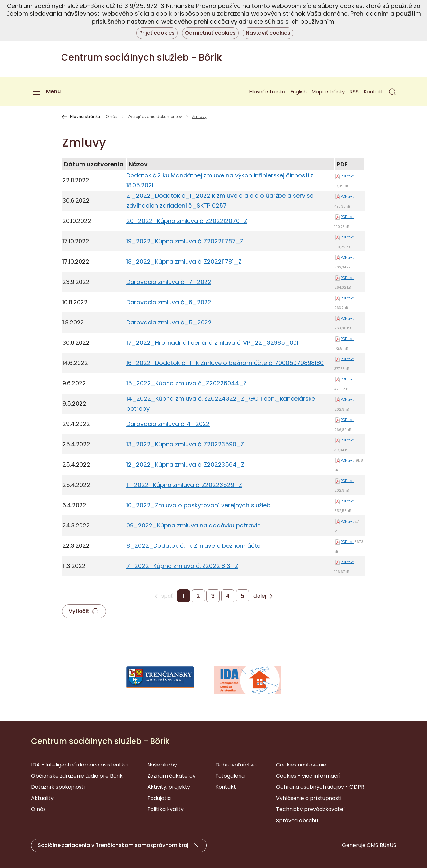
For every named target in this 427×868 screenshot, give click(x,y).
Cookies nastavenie (301, 765)
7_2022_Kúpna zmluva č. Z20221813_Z (182, 566)
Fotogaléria (230, 776)
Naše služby (162, 765)
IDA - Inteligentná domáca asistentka (79, 765)
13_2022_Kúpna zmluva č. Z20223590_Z (185, 444)
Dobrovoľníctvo (236, 765)
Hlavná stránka (267, 92)
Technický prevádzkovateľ (311, 809)
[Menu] (46, 92)
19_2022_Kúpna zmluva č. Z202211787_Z (185, 241)
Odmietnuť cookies (210, 33)
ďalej (260, 596)
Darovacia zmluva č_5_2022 (169, 322)
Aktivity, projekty (169, 787)
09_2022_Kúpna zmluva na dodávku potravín (194, 525)
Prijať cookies (157, 33)
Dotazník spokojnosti (58, 787)
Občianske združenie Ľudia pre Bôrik (77, 776)
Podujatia (159, 798)
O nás (112, 117)
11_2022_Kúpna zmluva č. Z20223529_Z (184, 485)
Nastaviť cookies (268, 33)
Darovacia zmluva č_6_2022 (169, 302)
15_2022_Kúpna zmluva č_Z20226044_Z (187, 383)
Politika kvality (165, 809)
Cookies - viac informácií (308, 776)
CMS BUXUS (382, 845)
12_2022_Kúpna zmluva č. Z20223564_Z (185, 464)
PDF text (347, 176)
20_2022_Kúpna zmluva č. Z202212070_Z (187, 221)
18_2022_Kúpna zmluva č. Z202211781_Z (184, 261)
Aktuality (42, 798)
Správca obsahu (297, 820)
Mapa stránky (328, 92)
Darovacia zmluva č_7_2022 (169, 282)
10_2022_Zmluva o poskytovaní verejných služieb (198, 505)
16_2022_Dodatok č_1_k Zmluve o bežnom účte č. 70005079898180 (225, 363)
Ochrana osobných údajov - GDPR (320, 787)
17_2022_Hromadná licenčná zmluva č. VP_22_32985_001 (212, 343)
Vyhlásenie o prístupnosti (309, 798)
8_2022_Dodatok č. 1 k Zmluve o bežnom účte (193, 546)
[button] (392, 92)
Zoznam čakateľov (171, 776)
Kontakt (374, 92)
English (299, 92)
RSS (354, 92)
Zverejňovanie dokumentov (155, 117)
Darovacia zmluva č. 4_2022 (168, 424)
